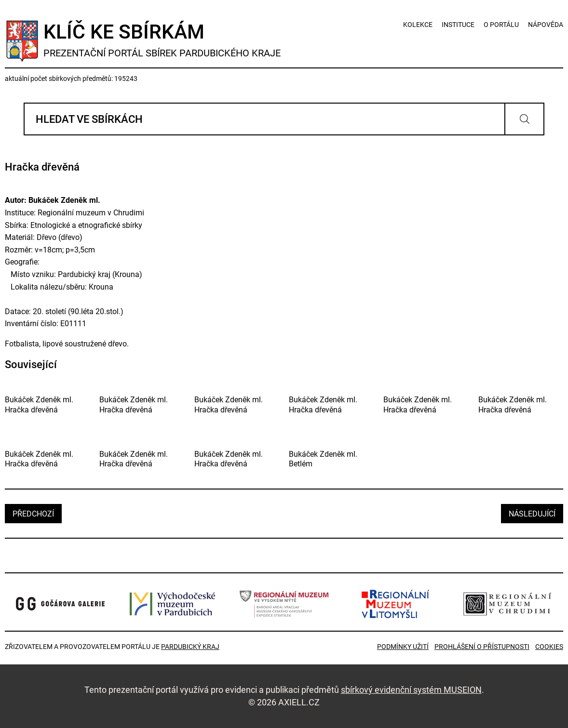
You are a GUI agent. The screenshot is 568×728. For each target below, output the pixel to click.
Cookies (549, 647)
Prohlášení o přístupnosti (482, 647)
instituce (458, 25)
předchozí (33, 514)
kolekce (418, 25)
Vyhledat (524, 119)
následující (532, 514)
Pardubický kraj (190, 647)
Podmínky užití (403, 647)
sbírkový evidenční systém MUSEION (411, 690)
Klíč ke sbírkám (162, 40)
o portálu (501, 25)
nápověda (546, 25)
